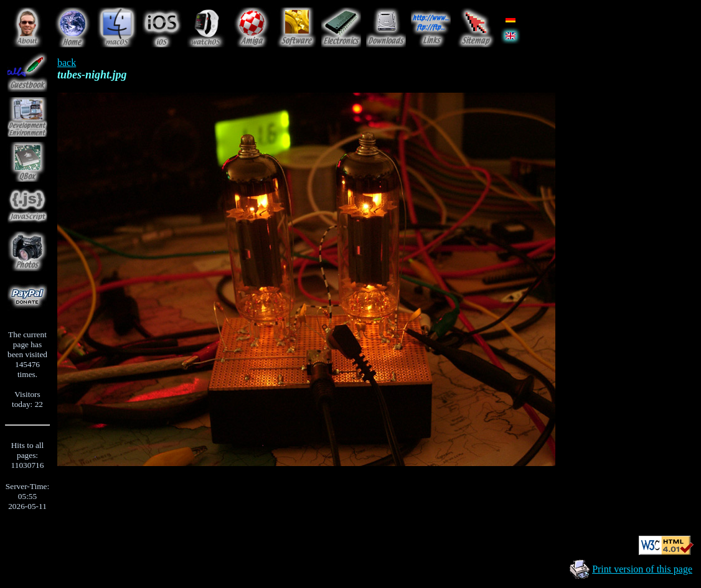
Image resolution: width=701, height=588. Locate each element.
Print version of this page (642, 569)
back (67, 63)
